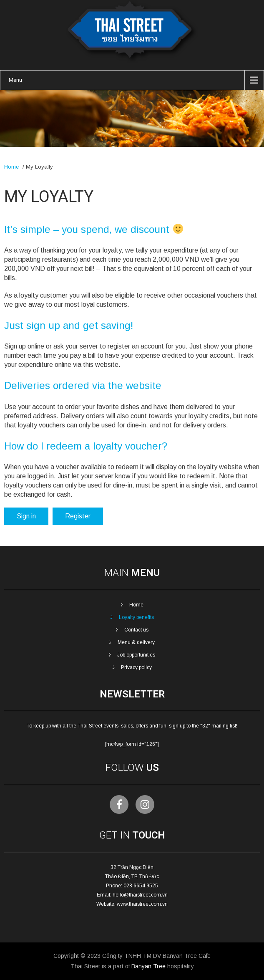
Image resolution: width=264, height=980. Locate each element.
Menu (15, 80)
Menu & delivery (136, 642)
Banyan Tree (148, 966)
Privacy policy (136, 667)
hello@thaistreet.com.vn (140, 895)
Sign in (26, 516)
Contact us (136, 630)
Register (78, 516)
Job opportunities (136, 655)
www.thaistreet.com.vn (142, 904)
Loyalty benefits (136, 617)
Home (11, 167)
